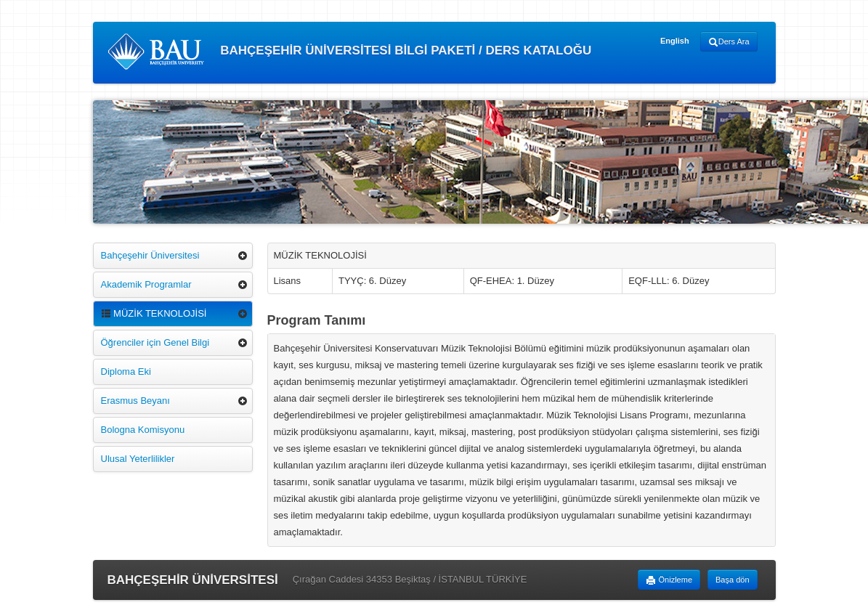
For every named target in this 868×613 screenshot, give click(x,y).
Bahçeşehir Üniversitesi (150, 255)
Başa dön (732, 580)
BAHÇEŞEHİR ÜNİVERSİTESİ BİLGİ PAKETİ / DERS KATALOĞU (350, 52)
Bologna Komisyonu (143, 430)
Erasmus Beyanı (135, 401)
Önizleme (669, 580)
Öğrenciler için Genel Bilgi (155, 342)
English (675, 41)
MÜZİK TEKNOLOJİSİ (154, 313)
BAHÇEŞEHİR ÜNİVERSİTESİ (193, 580)
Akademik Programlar (146, 284)
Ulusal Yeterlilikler (138, 459)
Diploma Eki (126, 372)
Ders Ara (729, 42)
